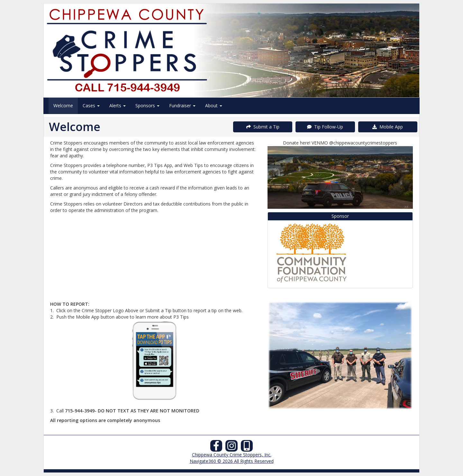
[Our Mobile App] (247, 448)
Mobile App (388, 127)
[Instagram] (232, 448)
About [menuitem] (214, 106)
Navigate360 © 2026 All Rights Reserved (232, 461)
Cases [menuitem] (91, 106)
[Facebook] (216, 448)
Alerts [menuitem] (118, 106)
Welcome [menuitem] (63, 106)
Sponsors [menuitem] (147, 106)
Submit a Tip (263, 127)
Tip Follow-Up (325, 127)
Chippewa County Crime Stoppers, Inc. (232, 455)
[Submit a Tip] (232, 50)
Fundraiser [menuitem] (182, 106)
